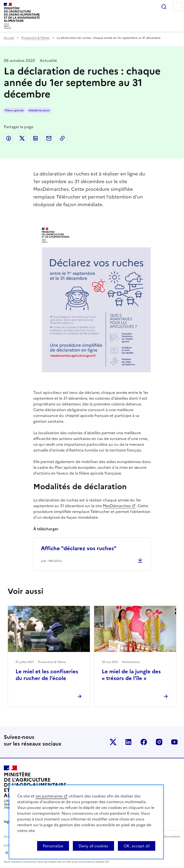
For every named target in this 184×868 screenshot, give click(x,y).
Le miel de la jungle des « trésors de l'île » (131, 675)
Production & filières (35, 38)
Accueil (9, 38)
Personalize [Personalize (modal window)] (53, 846)
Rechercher (164, 7)
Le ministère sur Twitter (113, 742)
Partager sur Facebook (9, 138)
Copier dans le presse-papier (62, 138)
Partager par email (49, 138)
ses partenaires (49, 796)
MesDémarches (117, 506)
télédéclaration (39, 110)
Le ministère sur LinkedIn (128, 742)
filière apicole (14, 110)
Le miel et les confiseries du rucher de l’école (47, 675)
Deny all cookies (93, 846)
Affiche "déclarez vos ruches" (79, 548)
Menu (177, 7)
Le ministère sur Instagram (159, 742)
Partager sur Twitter (22, 138)
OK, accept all (137, 846)
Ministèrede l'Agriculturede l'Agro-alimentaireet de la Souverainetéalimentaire (22, 15)
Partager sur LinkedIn (35, 138)
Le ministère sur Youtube (174, 742)
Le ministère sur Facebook (144, 742)
